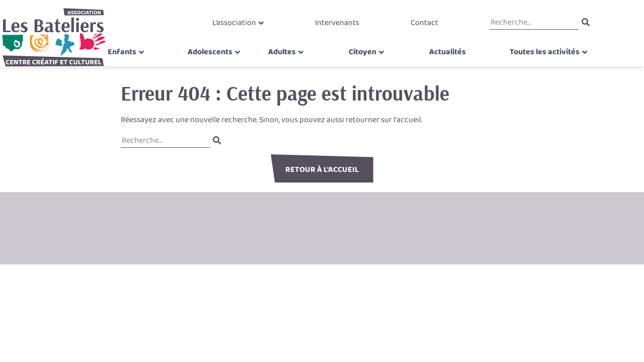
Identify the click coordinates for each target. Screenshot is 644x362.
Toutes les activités (520, 64)
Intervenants (337, 27)
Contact (418, 27)
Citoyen (363, 64)
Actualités (444, 64)
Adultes (286, 64)
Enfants (133, 64)
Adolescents (218, 64)
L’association (240, 27)
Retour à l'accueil (322, 170)
